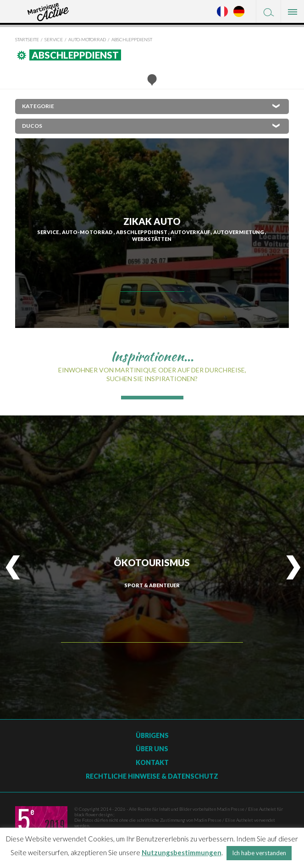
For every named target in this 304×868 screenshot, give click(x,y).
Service (54, 39)
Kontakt (152, 762)
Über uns (152, 749)
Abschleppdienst (132, 39)
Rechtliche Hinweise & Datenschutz (152, 776)
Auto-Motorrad (87, 39)
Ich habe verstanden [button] (259, 853)
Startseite (27, 39)
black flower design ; (94, 814)
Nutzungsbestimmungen (182, 852)
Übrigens (152, 735)
